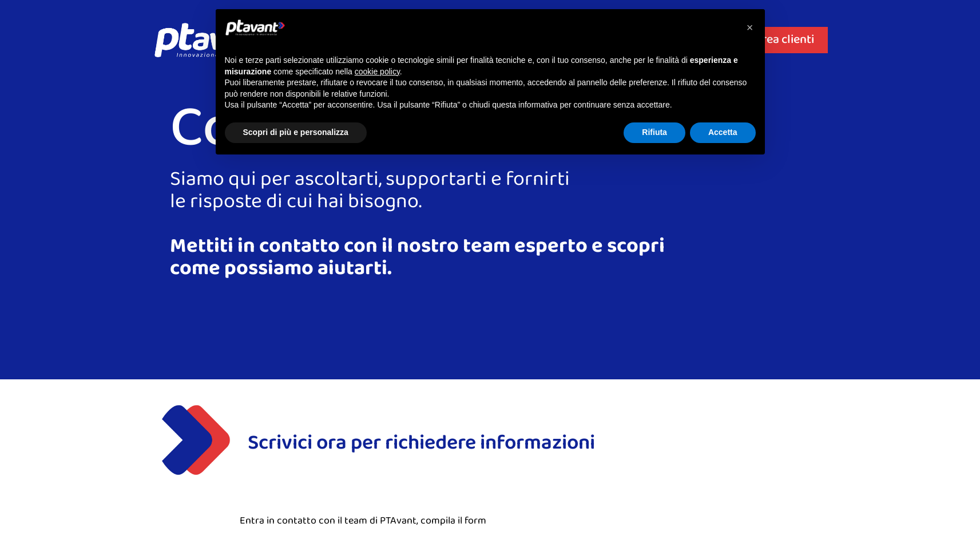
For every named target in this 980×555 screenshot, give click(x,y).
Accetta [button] (723, 132)
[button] (750, 27)
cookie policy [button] (377, 72)
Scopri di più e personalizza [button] (296, 132)
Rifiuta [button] (654, 132)
